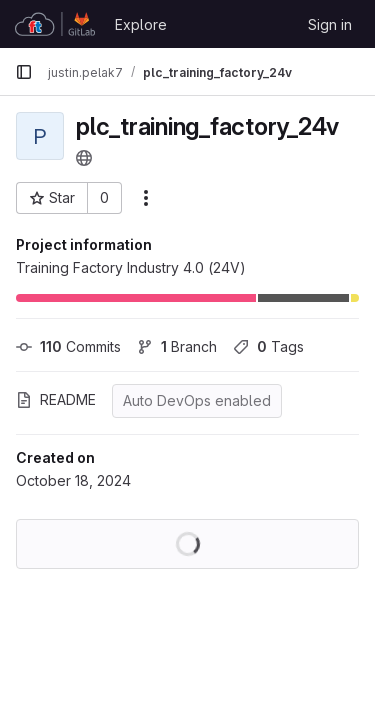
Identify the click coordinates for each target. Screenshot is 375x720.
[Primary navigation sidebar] (24, 72)
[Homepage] (55, 24)
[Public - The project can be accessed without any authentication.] (84, 158)
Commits (68, 346)
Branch (177, 346)
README (56, 399)
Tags (268, 346)
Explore (141, 24)
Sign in (330, 24)
